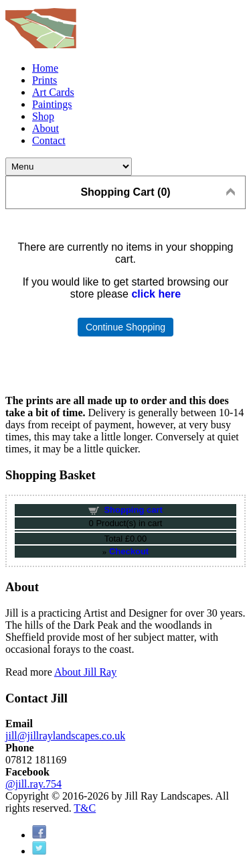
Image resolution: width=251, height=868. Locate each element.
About (46, 128)
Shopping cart (133, 510)
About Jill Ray (85, 672)
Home (45, 68)
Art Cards (53, 92)
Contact (49, 140)
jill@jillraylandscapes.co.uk (65, 736)
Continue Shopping (125, 327)
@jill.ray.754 (33, 784)
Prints (45, 80)
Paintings (52, 104)
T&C (85, 808)
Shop (43, 116)
